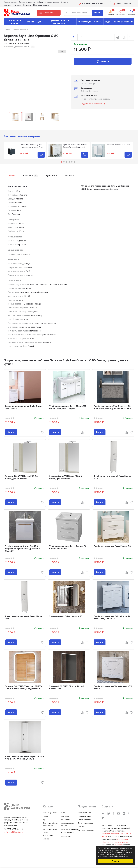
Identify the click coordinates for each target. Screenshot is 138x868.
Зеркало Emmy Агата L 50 (118, 145)
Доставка (51, 176)
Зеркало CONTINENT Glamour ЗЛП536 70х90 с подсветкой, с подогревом (24, 688)
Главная (7, 30)
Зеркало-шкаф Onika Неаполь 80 (66, 616)
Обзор (11, 176)
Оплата (69, 176)
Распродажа (66, 836)
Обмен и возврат (85, 820)
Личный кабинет (122, 4)
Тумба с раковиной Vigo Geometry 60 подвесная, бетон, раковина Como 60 (112, 407)
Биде (107, 22)
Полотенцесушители (123, 22)
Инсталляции (84, 22)
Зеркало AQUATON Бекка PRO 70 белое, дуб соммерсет (21, 477)
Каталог (46, 13)
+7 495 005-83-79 (92, 4)
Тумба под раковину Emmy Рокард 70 (112, 546)
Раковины (65, 816)
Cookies (119, 845)
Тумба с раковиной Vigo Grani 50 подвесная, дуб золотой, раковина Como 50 (22, 549)
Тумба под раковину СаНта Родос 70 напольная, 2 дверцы (112, 618)
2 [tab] (64, 162)
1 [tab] (61, 162)
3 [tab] (67, 162)
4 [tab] (69, 162)
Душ (39, 22)
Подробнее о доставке (93, 104)
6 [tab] (75, 162)
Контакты (27, 5)
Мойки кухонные (68, 833)
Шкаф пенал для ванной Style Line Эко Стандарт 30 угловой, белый (24, 758)
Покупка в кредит (41, 5)
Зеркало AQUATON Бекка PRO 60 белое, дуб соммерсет (66, 477)
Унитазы (98, 22)
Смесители (66, 820)
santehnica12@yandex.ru (13, 832)
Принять (116, 861)
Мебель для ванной (15, 22)
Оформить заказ (84, 816)
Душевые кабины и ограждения (59, 22)
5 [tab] (72, 162)
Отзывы (31, 176)
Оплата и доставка (85, 823)
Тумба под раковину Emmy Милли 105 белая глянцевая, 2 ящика (68, 407)
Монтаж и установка (13, 5)
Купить (103, 61)
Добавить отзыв (22, 47)
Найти (97, 13)
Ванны (31, 22)
